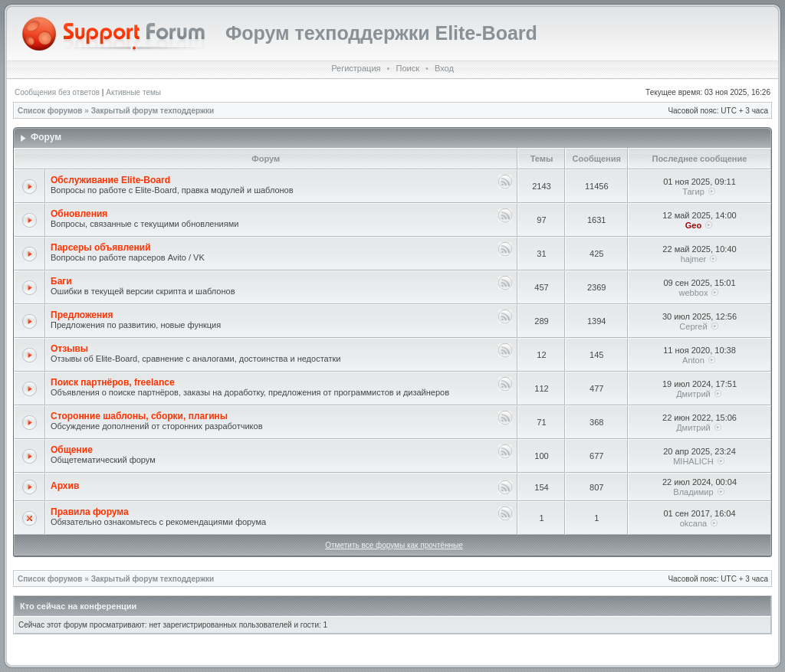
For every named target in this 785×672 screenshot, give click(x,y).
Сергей (693, 326)
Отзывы (69, 349)
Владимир (693, 492)
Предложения (82, 315)
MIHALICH (693, 461)
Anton (693, 360)
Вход (444, 68)
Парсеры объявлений (101, 247)
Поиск (407, 68)
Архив (65, 486)
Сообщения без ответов (57, 92)
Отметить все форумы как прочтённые (394, 545)
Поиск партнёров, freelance (113, 382)
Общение (72, 450)
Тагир (693, 192)
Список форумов (50, 111)
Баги (61, 281)
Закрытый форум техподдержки (153, 111)
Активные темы (133, 92)
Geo (693, 225)
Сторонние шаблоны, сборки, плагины (139, 416)
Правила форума (90, 512)
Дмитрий (693, 394)
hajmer (694, 259)
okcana (693, 523)
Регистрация (356, 68)
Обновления (79, 214)
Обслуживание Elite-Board (110, 180)
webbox (694, 293)
